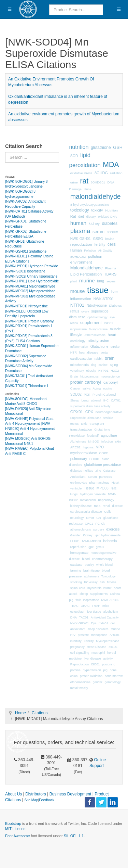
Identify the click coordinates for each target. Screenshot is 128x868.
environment (81, 262)
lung (101, 281)
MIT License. (16, 829)
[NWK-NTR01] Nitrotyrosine (26, 306)
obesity (91, 371)
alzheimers (91, 576)
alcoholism (111, 612)
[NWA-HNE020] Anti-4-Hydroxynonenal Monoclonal (30, 429)
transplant (97, 424)
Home (20, 713)
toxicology (80, 210)
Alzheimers (78, 442)
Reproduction (80, 664)
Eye (94, 623)
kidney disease (81, 506)
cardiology (78, 341)
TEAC (74, 606)
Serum (92, 477)
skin (118, 442)
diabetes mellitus (82, 471)
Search (5, 152)
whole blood (104, 565)
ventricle (76, 488)
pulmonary (79, 459)
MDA (111, 165)
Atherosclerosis (95, 335)
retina (74, 323)
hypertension (92, 670)
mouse (78, 291)
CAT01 (116, 400)
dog (94, 365)
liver (114, 291)
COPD (104, 453)
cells (112, 244)
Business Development (70, 794)
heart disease (89, 353)
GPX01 (77, 412)
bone (113, 670)
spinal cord (78, 588)
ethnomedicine (80, 682)
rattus (75, 311)
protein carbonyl (86, 382)
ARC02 (75, 447)
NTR (74, 353)
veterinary (77, 371)
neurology (77, 518)
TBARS (110, 274)
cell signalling (80, 653)
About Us (13, 794)
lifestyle (76, 335)
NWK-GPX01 (80, 623)
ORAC (85, 606)
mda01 (103, 623)
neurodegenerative (109, 412)
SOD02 (76, 394)
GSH (118, 147)
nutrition (79, 147)
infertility (76, 641)
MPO (100, 447)
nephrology (106, 500)
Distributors (36, 794)
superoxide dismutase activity (90, 406)
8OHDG (101, 173)
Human (76, 250)
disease (117, 506)
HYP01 (103, 371)
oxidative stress (81, 173)
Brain (74, 376)
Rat (73, 216)
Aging (97, 388)
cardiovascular (81, 359)
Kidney (88, 535)
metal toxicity (79, 688)
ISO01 (96, 664)
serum (98, 232)
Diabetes (115, 305)
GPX (89, 412)
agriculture (109, 436)
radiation (116, 173)
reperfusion (78, 547)
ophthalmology (97, 317)
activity (108, 659)
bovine (110, 239)
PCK (87, 395)
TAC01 (84, 617)
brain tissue (91, 571)
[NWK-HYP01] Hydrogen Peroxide (32, 266)
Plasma (111, 268)
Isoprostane (91, 600)
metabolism (88, 500)
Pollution (90, 251)
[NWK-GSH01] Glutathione (26, 251)
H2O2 (115, 371)
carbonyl (111, 382)
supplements (99, 594)
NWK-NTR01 (104, 299)
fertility (100, 244)
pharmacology (99, 483)
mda (97, 506)
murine (87, 281)
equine (108, 388)
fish (102, 582)
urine (74, 182)
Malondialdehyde (87, 268)
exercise (113, 529)
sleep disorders (98, 629)
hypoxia (88, 447)
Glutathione (99, 347)
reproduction (81, 244)
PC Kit (100, 524)
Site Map (31, 800)
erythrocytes (79, 483)
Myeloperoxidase (108, 641)
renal (106, 506)
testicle (108, 418)
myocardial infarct (99, 588)
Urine (87, 189)
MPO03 (103, 488)
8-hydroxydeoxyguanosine (90, 205)
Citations (40, 713)
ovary (85, 311)
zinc (98, 471)
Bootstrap (13, 824)
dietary (91, 217)
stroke (115, 347)
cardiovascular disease (86, 512)
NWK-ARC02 (110, 600)
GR (99, 518)
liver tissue (94, 612)
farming (76, 570)
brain (110, 358)
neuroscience (110, 376)
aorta (104, 353)
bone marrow (114, 676)
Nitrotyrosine (97, 305)
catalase (76, 565)
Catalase (109, 471)
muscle (115, 329)
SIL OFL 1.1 (74, 836)
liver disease (93, 659)
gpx (91, 547)
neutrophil (98, 653)
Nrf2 (113, 488)
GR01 (89, 524)
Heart (115, 483)
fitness (111, 582)
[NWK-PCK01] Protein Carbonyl (30, 321)
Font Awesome (18, 836)
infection (107, 442)
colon (74, 676)
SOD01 (95, 459)
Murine (115, 629)
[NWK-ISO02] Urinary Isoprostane (31, 276)
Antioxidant (78, 477)
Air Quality (105, 251)
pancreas (105, 477)
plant (74, 281)
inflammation (81, 299)
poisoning (109, 664)
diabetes (110, 224)
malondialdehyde (96, 196)
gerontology (112, 682)
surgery (99, 529)
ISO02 (109, 323)
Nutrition (111, 210)
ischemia (110, 541)
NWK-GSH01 (81, 239)
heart (112, 335)
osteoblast (77, 612)
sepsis (111, 281)
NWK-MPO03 (91, 541)
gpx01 (100, 547)
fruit (78, 600)
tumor (90, 518)
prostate (83, 635)
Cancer (75, 388)
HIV (73, 635)
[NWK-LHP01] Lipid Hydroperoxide (32, 281)
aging (114, 365)
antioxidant (78, 629)
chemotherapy (102, 559)
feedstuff (93, 436)
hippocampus (89, 376)
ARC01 (115, 635)
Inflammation (79, 347)
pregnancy (77, 647)
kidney (94, 224)
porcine (75, 670)
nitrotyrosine (98, 340)
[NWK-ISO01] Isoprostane (25, 271)
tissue (98, 290)
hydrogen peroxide (93, 494)
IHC (106, 400)
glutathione (101, 148)
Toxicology (109, 576)
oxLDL (113, 647)
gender (98, 682)
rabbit (98, 359)
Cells (108, 512)
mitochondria (80, 365)
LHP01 (75, 541)
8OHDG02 (78, 257)
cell (113, 623)
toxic (84, 424)
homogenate (79, 553)
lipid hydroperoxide (108, 535)
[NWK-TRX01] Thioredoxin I (27, 386)
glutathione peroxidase (103, 464)
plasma (80, 231)
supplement (91, 323)
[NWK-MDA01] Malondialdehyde (30, 286)
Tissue (89, 488)
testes (75, 424)
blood (86, 559)
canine (103, 365)
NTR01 (77, 305)
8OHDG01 (98, 182)
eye (112, 317)
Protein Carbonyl (104, 395)
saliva (87, 388)
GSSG (98, 239)
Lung (85, 400)
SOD (74, 156)
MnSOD (94, 442)
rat (84, 181)
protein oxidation (91, 676)
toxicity (97, 210)
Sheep (75, 400)
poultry (89, 565)
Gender (75, 535)
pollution (95, 256)
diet (81, 216)
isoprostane (79, 329)
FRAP (96, 606)
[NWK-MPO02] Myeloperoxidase (30, 291)
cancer (113, 232)
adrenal (96, 400)
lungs (74, 494)
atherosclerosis (81, 529)
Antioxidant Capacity (105, 617)
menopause (99, 635)
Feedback (47, 800)
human (78, 223)
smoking (76, 582)
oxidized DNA (107, 217)
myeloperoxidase (84, 453)
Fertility (89, 641)
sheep (84, 594)
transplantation (81, 429)
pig (105, 670)
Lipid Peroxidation (86, 274)
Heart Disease (97, 647)
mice (106, 606)
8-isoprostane (98, 329)
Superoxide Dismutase (86, 418)
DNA (74, 617)
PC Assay (91, 582)
